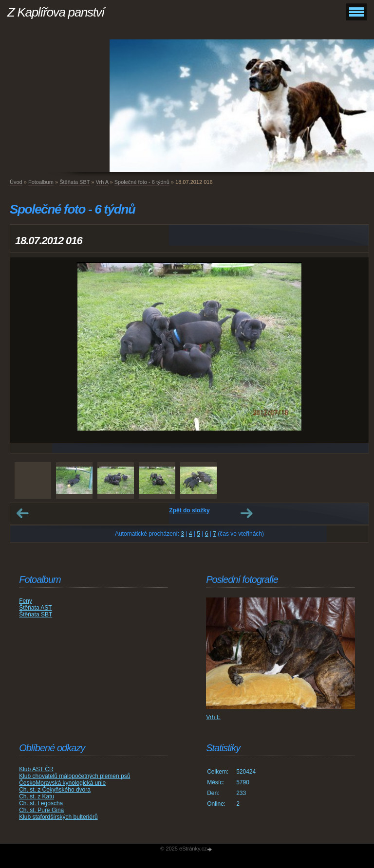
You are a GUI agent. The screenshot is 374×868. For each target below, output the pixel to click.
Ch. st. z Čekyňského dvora (55, 790)
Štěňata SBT (75, 182)
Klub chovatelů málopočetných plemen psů (75, 776)
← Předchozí (22, 513)
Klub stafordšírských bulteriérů (58, 817)
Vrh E (213, 717)
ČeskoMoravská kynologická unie (62, 783)
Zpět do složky (189, 510)
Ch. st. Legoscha (41, 803)
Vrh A (102, 182)
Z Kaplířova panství (56, 12)
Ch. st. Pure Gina (41, 810)
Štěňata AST (35, 608)
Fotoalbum (41, 182)
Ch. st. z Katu (37, 796)
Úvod (16, 182)
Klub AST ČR (36, 769)
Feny (26, 601)
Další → (246, 513)
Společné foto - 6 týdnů (142, 182)
